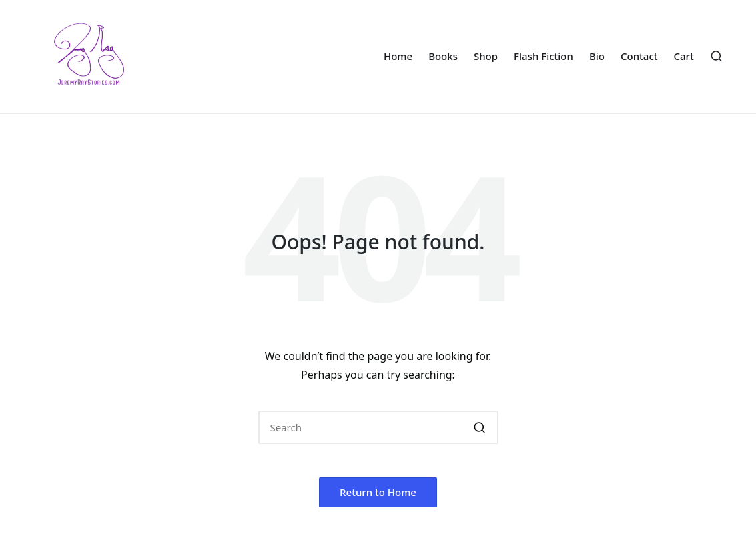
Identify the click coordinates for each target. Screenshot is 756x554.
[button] (480, 427)
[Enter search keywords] (378, 427)
